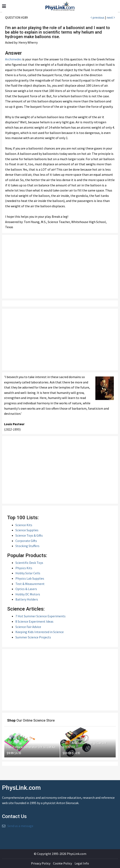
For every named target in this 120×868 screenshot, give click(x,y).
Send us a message (20, 826)
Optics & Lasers (26, 589)
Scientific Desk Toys (29, 563)
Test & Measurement (30, 584)
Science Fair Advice (28, 627)
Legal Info (82, 863)
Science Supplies (27, 530)
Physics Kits (24, 568)
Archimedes (13, 59)
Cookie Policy (62, 863)
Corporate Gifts (26, 541)
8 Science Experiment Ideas (34, 621)
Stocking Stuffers (27, 546)
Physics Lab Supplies (30, 578)
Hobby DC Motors (28, 594)
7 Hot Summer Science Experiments (40, 616)
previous (97, 17)
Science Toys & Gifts (29, 535)
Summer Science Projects (33, 637)
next (111, 17)
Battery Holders (27, 599)
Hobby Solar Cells (28, 573)
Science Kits (24, 525)
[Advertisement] (60, 267)
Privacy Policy (41, 863)
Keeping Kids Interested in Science (40, 632)
